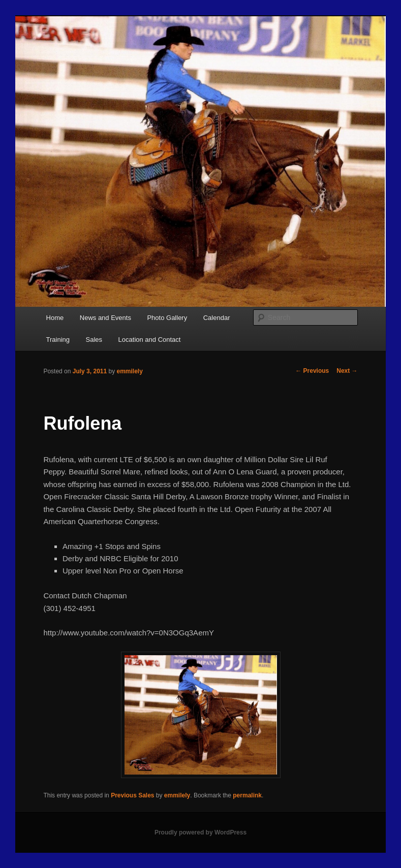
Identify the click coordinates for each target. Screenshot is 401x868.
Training (58, 340)
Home (55, 318)
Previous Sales (132, 795)
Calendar (217, 318)
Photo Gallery (167, 318)
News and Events (105, 318)
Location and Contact (150, 340)
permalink (247, 795)
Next (347, 371)
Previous (312, 371)
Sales (94, 340)
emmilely (130, 371)
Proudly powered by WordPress (200, 832)
